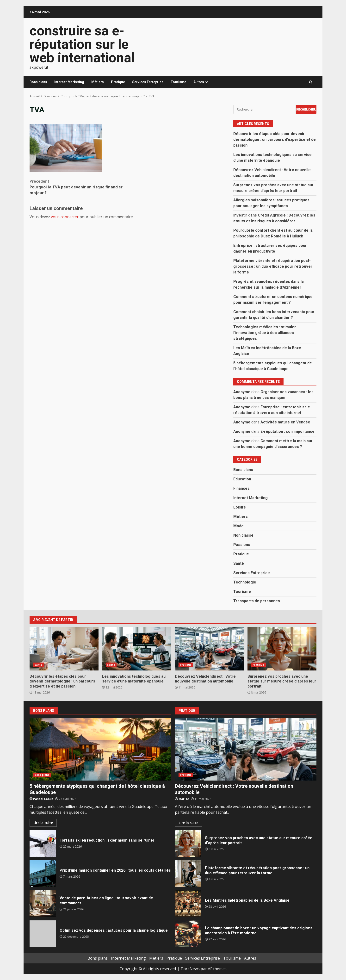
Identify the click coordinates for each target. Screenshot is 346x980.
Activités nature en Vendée (285, 422)
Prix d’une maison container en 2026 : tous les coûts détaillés (43, 874)
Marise (184, 799)
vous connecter (65, 217)
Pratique (118, 82)
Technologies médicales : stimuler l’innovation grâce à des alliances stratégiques (265, 333)
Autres (199, 82)
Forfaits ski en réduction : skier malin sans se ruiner (43, 844)
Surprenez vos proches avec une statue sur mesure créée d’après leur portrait (282, 649)
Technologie (245, 582)
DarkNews (190, 969)
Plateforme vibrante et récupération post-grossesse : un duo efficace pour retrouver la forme (273, 266)
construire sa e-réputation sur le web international (82, 44)
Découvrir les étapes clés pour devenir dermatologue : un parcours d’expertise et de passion (275, 140)
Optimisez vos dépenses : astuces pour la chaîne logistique (43, 934)
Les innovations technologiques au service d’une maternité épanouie (137, 649)
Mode (238, 526)
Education (242, 479)
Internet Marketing (69, 82)
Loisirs (240, 507)
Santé (239, 563)
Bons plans (38, 82)
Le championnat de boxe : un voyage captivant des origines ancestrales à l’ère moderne (188, 934)
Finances (241, 488)
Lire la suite (43, 823)
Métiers (98, 82)
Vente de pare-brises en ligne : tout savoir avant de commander (43, 904)
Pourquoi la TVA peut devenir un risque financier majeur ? (79, 187)
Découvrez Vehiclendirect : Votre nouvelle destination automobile (209, 649)
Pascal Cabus (43, 799)
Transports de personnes (257, 601)
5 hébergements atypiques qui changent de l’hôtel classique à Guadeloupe (100, 749)
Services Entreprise (148, 82)
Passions (242, 545)
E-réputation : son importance (287, 431)
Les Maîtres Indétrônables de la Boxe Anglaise (188, 904)
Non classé (243, 535)
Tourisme (178, 82)
